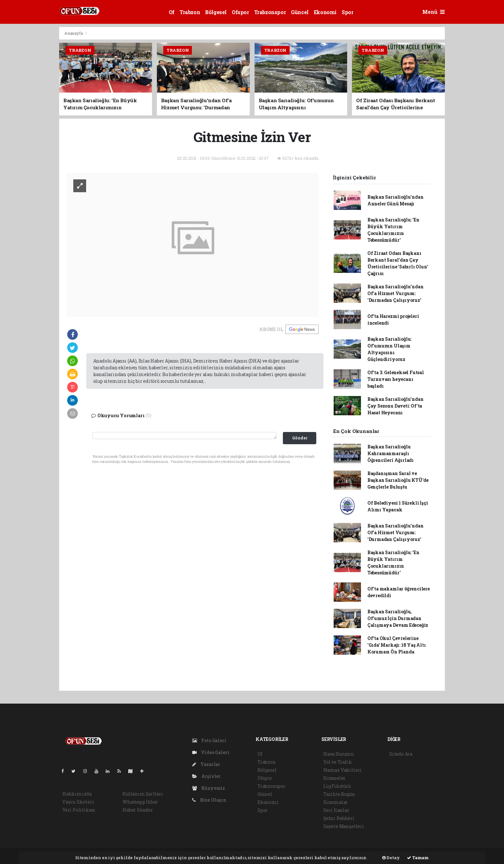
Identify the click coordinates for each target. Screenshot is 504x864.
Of (172, 12)
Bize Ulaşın (209, 800)
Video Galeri (211, 752)
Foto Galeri (209, 740)
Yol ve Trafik (338, 762)
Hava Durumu (338, 754)
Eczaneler (334, 778)
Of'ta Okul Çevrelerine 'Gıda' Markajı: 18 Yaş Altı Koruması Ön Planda (397, 645)
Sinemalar (336, 802)
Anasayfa (74, 33)
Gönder (300, 438)
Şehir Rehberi (339, 818)
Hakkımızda (77, 794)
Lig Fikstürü (337, 786)
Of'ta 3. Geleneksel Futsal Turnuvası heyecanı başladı (396, 379)
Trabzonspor (270, 12)
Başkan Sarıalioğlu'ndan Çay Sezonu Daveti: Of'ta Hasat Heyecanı (396, 406)
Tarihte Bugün (339, 794)
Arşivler (207, 776)
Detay (391, 858)
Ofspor (240, 12)
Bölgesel (216, 12)
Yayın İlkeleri (78, 802)
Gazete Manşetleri (344, 826)
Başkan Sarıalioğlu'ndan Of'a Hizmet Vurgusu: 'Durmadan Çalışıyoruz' (396, 293)
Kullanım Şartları (143, 794)
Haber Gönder (138, 810)
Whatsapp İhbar (140, 802)
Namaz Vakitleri (342, 770)
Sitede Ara (401, 754)
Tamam (418, 858)
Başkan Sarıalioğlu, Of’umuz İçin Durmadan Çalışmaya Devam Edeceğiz (398, 618)
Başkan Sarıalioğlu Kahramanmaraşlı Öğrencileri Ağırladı (391, 453)
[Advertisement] (30, 123)
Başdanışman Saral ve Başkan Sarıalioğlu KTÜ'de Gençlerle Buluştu (398, 480)
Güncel (300, 12)
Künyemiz (209, 788)
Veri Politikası (79, 810)
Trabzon (190, 12)
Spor (347, 12)
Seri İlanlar (336, 810)
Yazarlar (206, 764)
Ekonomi (325, 12)
